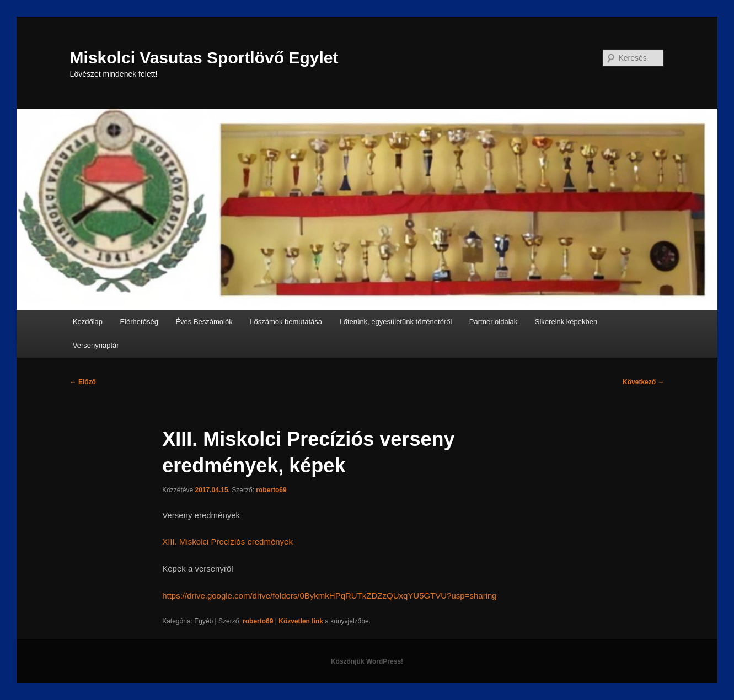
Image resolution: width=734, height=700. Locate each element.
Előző (83, 382)
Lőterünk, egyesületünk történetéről (396, 322)
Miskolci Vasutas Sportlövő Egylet (204, 58)
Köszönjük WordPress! (367, 661)
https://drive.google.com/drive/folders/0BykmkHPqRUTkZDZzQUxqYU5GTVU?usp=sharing (329, 596)
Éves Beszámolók (204, 322)
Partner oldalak (493, 322)
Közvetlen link (302, 621)
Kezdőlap (88, 322)
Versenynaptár (96, 345)
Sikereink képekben (566, 322)
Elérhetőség (139, 322)
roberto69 (271, 490)
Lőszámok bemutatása (286, 322)
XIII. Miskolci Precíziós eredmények (227, 542)
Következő (643, 382)
